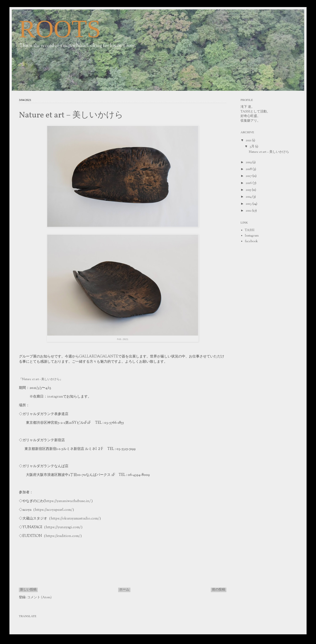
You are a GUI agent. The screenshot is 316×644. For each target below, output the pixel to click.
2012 (249, 211)
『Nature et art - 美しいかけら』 (41, 379)
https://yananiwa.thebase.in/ (68, 501)
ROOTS (60, 29)
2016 (249, 183)
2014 (249, 197)
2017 (249, 176)
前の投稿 (219, 590)
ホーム (124, 590)
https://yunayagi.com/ (63, 527)
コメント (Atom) (39, 598)
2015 (249, 190)
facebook (251, 241)
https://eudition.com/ (63, 536)
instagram (55, 397)
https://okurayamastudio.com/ (75, 519)
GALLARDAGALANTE (99, 357)
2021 (249, 141)
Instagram (252, 236)
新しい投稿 (28, 590)
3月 (252, 147)
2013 (249, 204)
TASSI (250, 230)
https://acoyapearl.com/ (54, 510)
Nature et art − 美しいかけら (71, 115)
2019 (249, 162)
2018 (249, 169)
